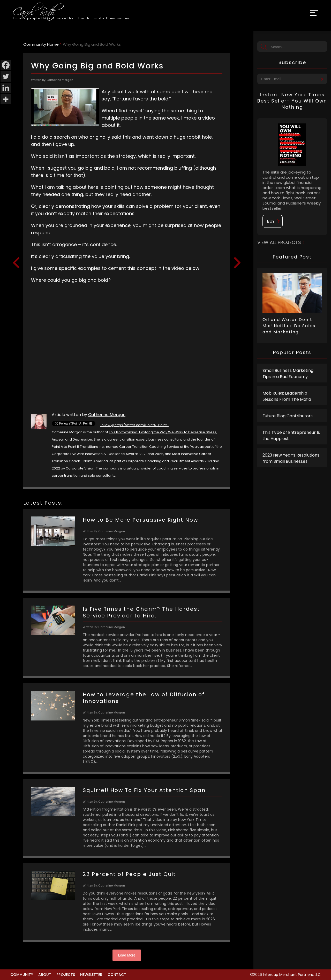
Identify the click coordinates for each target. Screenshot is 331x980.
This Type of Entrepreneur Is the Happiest (291, 436)
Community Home (41, 44)
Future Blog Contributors (288, 416)
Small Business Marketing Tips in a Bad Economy (288, 374)
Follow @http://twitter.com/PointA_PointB (134, 425)
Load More (127, 955)
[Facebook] (6, 65)
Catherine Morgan (107, 415)
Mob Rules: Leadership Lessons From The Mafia (287, 396)
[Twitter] (6, 76)
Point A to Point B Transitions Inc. (78, 447)
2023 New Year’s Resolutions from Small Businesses (291, 458)
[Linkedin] (6, 88)
